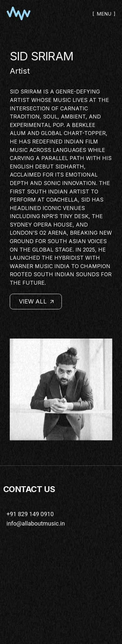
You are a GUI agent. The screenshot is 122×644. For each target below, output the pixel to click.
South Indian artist (58, 192)
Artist (20, 71)
